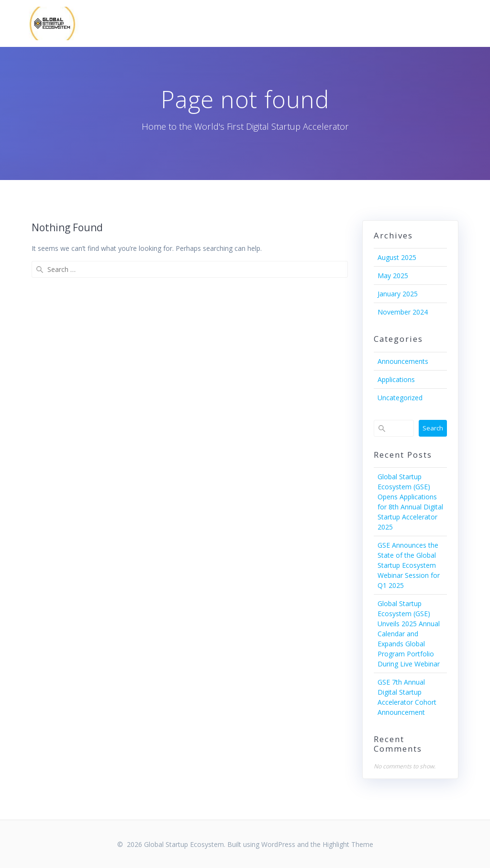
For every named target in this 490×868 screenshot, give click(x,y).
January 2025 (398, 294)
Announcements (403, 361)
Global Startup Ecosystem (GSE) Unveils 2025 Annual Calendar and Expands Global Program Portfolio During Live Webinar (409, 634)
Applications (396, 379)
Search (433, 428)
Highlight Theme (348, 844)
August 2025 (397, 257)
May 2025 (393, 276)
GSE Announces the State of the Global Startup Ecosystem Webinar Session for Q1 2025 (409, 565)
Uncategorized (400, 398)
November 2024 (403, 312)
